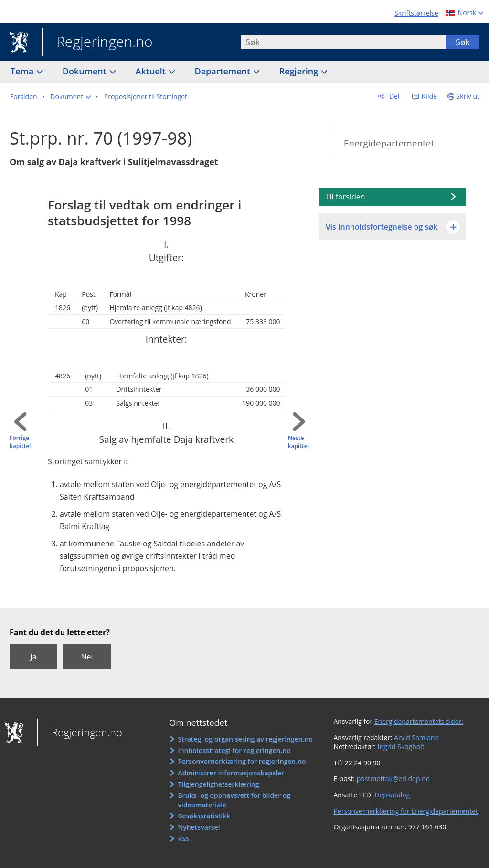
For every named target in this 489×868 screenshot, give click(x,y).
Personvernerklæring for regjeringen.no (242, 761)
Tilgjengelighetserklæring (218, 784)
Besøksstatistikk (204, 816)
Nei (87, 657)
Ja (33, 657)
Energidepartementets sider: (419, 721)
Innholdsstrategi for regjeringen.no (234, 750)
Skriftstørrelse (416, 13)
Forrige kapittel (20, 442)
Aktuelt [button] (152, 71)
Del (393, 96)
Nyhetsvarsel (199, 827)
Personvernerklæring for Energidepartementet (406, 811)
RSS (183, 839)
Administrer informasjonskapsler (231, 773)
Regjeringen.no (97, 42)
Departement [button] (224, 71)
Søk (463, 42)
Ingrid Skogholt (401, 747)
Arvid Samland (416, 737)
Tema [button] (23, 71)
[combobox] (343, 42)
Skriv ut (468, 96)
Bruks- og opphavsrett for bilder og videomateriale (234, 800)
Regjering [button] (300, 71)
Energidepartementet (389, 143)
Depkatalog (392, 795)
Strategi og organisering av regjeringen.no (245, 739)
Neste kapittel (298, 442)
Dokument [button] (86, 71)
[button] (70, 97)
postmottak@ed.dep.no (393, 779)
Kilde (428, 96)
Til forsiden (345, 197)
